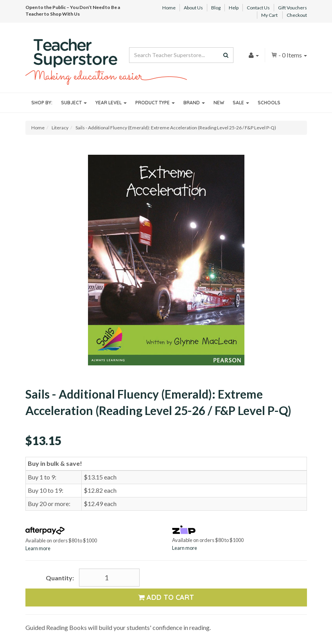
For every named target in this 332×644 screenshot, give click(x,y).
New (219, 103)
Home (169, 8)
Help (234, 8)
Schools (269, 103)
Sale (241, 103)
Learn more (38, 548)
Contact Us (258, 8)
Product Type (155, 103)
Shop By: (42, 103)
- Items (289, 55)
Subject (74, 103)
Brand (194, 103)
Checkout (297, 15)
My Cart (269, 15)
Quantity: (60, 578)
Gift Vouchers (293, 8)
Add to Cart (166, 597)
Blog (216, 8)
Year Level (111, 103)
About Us (193, 8)
